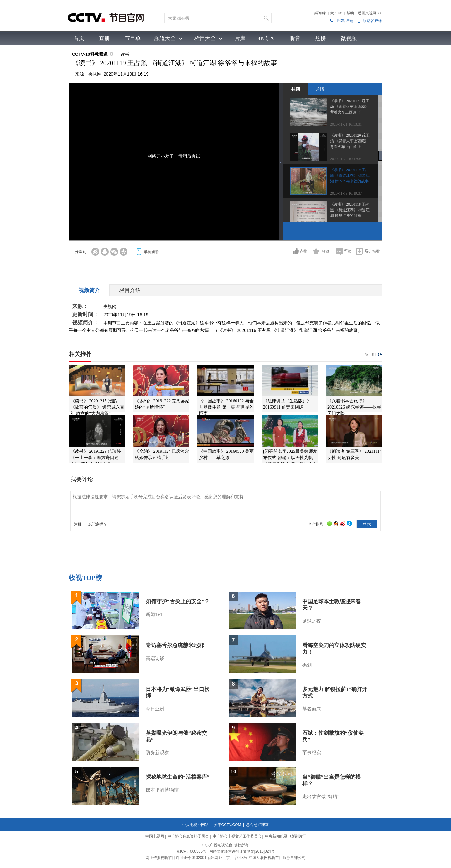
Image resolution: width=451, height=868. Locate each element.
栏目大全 (205, 38)
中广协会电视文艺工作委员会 (237, 836)
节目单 (133, 38)
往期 (296, 89)
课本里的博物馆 (162, 790)
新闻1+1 (154, 614)
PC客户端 (345, 21)
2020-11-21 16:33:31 (346, 124)
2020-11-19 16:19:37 (346, 193)
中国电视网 (155, 836)
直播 (104, 38)
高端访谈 (155, 658)
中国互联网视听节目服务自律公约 (277, 858)
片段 (320, 89)
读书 (125, 54)
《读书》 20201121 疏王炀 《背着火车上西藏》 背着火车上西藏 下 (350, 107)
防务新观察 (157, 753)
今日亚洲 (155, 709)
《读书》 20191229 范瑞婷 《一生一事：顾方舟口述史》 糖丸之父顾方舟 (96, 458)
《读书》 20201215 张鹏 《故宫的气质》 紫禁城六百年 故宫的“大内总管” (97, 407)
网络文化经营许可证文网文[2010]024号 (242, 851)
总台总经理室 (257, 825)
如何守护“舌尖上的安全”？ (178, 601)
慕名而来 (312, 709)
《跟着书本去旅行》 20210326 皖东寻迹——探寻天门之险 (354, 407)
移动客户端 (372, 21)
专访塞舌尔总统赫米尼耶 (175, 645)
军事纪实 (312, 753)
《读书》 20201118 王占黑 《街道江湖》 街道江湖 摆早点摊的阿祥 (350, 210)
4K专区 (266, 38)
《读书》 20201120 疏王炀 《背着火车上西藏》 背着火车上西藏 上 (350, 141)
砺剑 (307, 665)
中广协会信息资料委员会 (188, 836)
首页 (79, 38)
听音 (295, 38)
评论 (348, 251)
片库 (240, 38)
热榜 (320, 38)
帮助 (350, 13)
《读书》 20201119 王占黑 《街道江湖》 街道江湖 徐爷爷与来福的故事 (350, 175)
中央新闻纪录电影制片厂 (286, 836)
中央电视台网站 (195, 825)
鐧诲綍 (320, 13)
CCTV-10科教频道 (90, 54)
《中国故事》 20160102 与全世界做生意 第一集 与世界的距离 (226, 407)
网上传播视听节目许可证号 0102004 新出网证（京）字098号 (197, 858)
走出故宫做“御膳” (321, 797)
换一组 (370, 354)
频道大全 (165, 38)
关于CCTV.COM (228, 825)
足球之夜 (312, 621)
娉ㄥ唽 (336, 13)
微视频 (349, 38)
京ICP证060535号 (191, 851)
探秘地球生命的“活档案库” (178, 777)
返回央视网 (370, 13)
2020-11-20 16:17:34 (346, 159)
